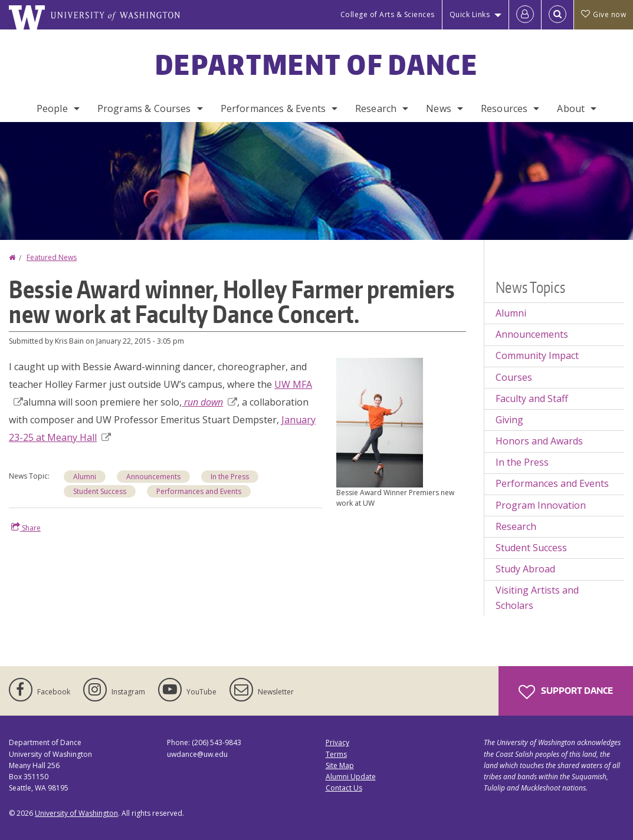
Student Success (100, 491)
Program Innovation (541, 505)
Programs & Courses (144, 108)
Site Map (340, 765)
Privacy (337, 742)
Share (26, 528)
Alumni (85, 477)
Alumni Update (351, 777)
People (52, 108)
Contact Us (344, 788)
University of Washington (76, 813)
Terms (336, 754)
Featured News (52, 257)
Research (376, 108)
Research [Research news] (516, 526)
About (571, 108)
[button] (380, 421)
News (439, 108)
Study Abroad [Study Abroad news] (525, 569)
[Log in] (525, 15)
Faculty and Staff (532, 398)
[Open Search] (557, 15)
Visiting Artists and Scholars (537, 598)
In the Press (230, 477)
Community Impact (537, 355)
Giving (509, 420)
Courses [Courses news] (514, 377)
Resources (504, 108)
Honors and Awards (539, 441)
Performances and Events (199, 491)
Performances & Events (273, 108)
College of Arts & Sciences (388, 14)
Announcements (153, 477)
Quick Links (470, 14)
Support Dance (566, 692)
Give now (604, 14)
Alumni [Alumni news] (511, 313)
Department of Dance (316, 64)
